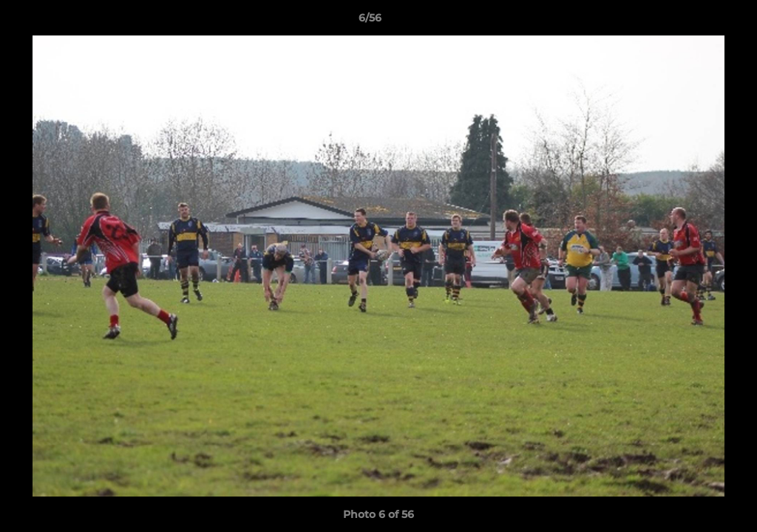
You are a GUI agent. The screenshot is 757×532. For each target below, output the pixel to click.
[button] (695, 21)
